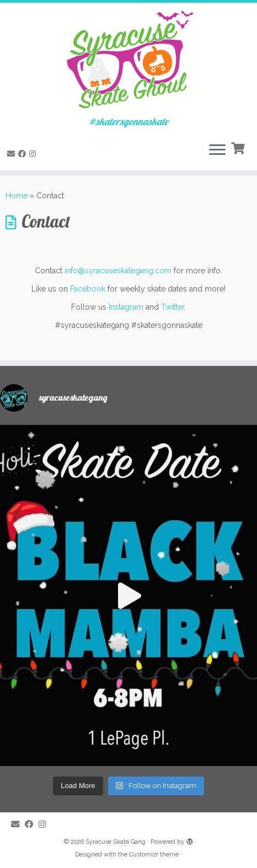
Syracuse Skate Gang (116, 842)
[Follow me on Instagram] (34, 154)
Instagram (126, 307)
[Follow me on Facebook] (24, 154)
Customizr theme (154, 854)
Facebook (88, 289)
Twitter (173, 307)
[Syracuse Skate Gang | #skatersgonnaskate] (128, 60)
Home (17, 196)
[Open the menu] (217, 150)
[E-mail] (13, 154)
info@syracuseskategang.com (118, 271)
